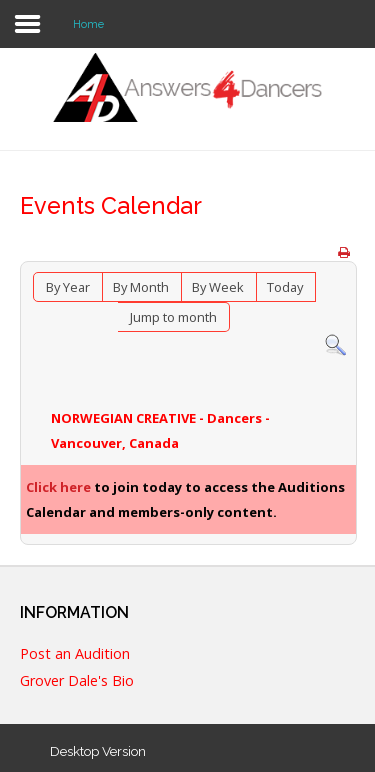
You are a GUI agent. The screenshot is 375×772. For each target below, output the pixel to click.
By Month (141, 287)
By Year (68, 287)
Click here (58, 487)
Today (285, 287)
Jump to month (173, 317)
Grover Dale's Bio (77, 681)
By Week (218, 287)
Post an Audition (75, 654)
